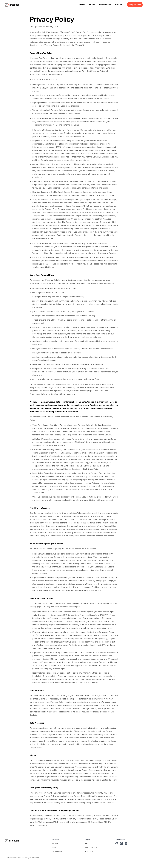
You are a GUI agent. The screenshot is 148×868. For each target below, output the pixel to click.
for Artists (56, 843)
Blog (54, 847)
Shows (92, 5)
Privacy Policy (89, 851)
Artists (82, 5)
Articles (119, 5)
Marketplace (105, 5)
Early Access (135, 5)
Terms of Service (90, 847)
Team (86, 843)
